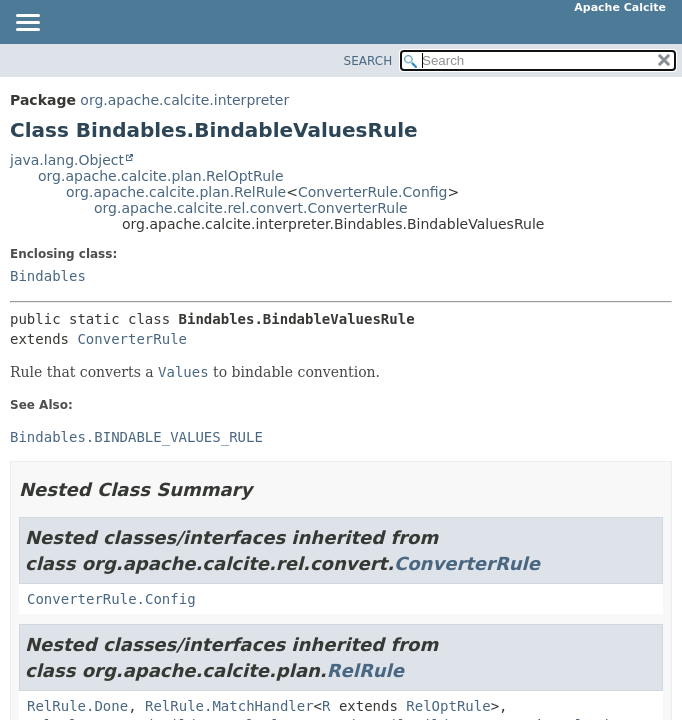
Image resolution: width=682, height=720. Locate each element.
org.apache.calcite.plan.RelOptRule (161, 176)
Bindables (48, 276)
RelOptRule (448, 706)
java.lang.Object (67, 160)
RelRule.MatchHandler (229, 706)
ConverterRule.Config (373, 192)
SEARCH (368, 61)
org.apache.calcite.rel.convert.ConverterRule (251, 208)
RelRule (365, 670)
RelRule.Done (77, 706)
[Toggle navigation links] (27, 24)
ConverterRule (132, 339)
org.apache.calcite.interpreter (184, 100)
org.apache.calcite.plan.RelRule (176, 192)
